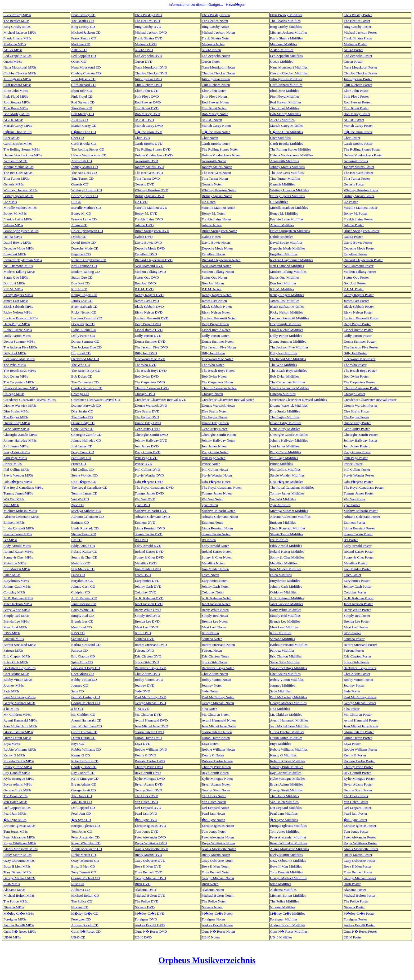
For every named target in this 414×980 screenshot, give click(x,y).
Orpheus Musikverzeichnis (207, 960)
